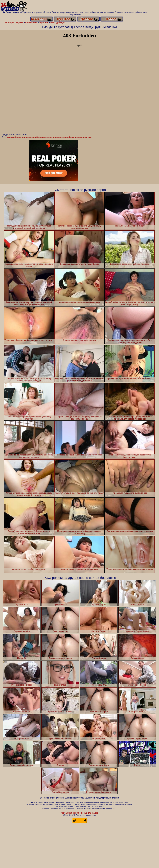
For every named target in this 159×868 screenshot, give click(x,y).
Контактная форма (70, 813)
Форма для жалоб (89, 813)
